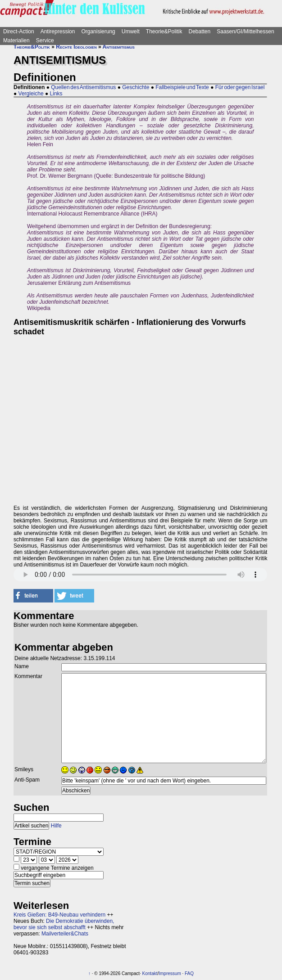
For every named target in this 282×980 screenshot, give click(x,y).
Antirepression (58, 31)
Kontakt (150, 973)
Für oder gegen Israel (240, 87)
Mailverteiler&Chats (65, 934)
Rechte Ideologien (76, 47)
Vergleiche (31, 94)
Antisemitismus (119, 47)
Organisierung (98, 31)
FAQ (189, 973)
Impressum (170, 973)
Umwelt (131, 31)
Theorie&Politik (164, 31)
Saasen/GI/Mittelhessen (245, 31)
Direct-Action (19, 31)
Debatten (200, 31)
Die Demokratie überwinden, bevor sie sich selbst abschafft (64, 924)
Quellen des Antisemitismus (83, 87)
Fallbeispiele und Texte (182, 87)
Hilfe (56, 826)
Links (56, 94)
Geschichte (136, 87)
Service (45, 40)
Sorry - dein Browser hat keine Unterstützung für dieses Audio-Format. (140, 575)
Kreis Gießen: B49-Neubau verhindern (59, 915)
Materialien (16, 40)
